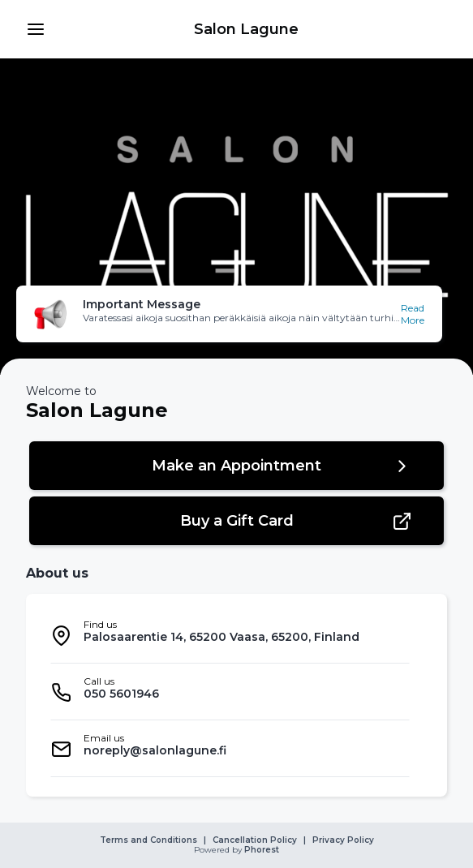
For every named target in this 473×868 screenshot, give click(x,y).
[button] (36, 29)
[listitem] (230, 635)
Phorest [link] (260, 850)
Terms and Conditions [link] (148, 840)
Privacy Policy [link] (343, 840)
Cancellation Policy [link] (255, 840)
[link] (246, 29)
